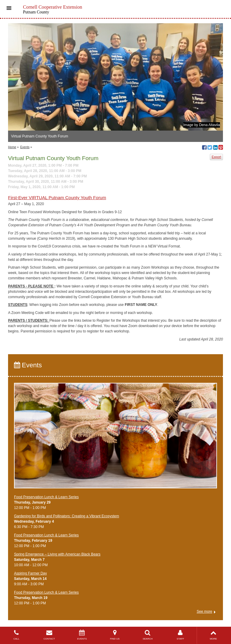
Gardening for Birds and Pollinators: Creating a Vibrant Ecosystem (67, 516)
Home (12, 147)
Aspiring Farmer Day (30, 573)
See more (204, 612)
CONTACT (49, 635)
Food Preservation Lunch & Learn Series (46, 497)
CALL (16, 635)
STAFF (181, 635)
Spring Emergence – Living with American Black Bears (57, 554)
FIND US (115, 635)
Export (216, 157)
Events (25, 147)
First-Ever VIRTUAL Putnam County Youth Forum (57, 198)
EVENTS (82, 635)
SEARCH (148, 635)
